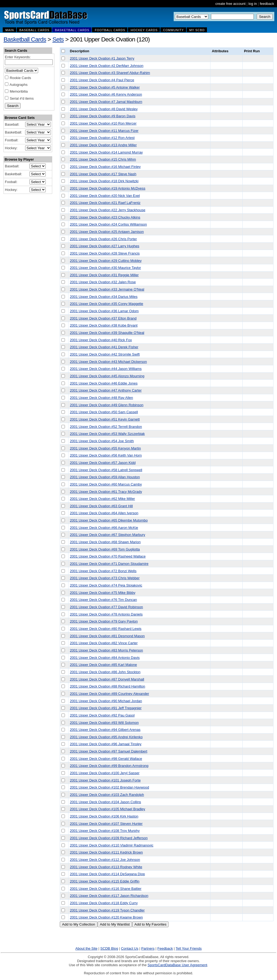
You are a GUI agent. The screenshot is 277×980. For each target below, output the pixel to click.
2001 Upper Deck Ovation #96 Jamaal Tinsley (105, 744)
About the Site (87, 948)
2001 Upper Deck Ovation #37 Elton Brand (103, 318)
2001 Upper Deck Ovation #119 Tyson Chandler (107, 910)
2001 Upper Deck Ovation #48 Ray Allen (101, 398)
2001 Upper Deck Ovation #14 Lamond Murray (106, 152)
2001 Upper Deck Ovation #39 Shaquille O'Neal (107, 333)
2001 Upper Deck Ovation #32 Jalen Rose (103, 282)
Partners (148, 948)
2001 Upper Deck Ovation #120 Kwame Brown (106, 917)
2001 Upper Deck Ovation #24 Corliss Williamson (108, 224)
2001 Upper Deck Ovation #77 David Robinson (106, 607)
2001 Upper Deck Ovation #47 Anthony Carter (106, 390)
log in (253, 4)
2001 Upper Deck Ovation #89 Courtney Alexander (109, 694)
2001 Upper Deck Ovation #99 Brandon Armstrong (109, 766)
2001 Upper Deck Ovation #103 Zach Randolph (107, 795)
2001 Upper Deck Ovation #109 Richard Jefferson (109, 838)
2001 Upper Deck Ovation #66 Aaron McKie (104, 528)
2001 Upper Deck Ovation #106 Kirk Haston (104, 816)
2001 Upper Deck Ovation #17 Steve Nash (103, 174)
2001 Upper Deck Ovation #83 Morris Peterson (106, 650)
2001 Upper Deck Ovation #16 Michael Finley (105, 167)
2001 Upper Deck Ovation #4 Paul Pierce (102, 80)
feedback (267, 4)
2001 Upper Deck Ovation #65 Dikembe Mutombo (109, 520)
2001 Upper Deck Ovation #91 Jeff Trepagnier (106, 708)
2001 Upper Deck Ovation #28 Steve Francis (105, 253)
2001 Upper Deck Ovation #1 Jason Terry (102, 58)
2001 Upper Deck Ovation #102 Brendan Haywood (109, 787)
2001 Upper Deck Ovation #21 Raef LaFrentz (105, 203)
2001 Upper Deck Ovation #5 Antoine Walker (105, 87)
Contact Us (130, 948)
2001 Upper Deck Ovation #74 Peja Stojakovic (106, 585)
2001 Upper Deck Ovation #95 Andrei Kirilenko (106, 737)
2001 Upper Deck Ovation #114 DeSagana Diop (107, 874)
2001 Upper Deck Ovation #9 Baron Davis (103, 116)
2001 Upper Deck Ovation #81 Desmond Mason (107, 636)
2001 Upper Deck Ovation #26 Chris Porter (103, 239)
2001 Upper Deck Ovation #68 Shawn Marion (105, 542)
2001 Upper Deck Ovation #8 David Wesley (104, 109)
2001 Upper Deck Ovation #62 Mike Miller (102, 499)
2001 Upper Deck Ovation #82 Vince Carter (104, 643)
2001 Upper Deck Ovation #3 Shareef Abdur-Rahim (110, 73)
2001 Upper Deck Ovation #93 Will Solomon (104, 723)
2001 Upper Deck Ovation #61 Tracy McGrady (106, 492)
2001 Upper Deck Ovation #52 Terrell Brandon (106, 427)
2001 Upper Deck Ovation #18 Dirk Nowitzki (104, 181)
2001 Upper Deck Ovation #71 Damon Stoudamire (109, 564)
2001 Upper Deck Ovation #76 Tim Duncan (103, 600)
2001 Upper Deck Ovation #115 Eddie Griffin (105, 881)
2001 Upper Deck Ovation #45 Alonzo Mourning (107, 376)
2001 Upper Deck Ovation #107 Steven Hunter (106, 824)
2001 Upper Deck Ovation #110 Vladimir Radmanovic (112, 845)
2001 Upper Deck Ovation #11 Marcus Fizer (104, 131)
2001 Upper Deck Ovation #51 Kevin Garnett (105, 419)
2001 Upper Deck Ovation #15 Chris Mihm (103, 159)
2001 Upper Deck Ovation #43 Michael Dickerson (108, 362)
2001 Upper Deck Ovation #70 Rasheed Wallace (108, 556)
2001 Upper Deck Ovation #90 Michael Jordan (106, 701)
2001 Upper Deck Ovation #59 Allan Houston (105, 477)
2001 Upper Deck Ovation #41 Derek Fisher (104, 347)
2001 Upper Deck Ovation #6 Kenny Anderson (106, 94)
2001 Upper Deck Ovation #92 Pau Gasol (102, 715)
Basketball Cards (25, 39)
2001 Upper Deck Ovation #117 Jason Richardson (109, 896)
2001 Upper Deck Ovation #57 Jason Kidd (103, 463)
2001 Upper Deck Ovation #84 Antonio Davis (105, 658)
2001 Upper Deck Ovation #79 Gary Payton (104, 621)
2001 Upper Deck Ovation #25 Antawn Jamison (107, 232)
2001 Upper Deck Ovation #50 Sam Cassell (104, 412)
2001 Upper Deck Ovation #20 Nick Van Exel (105, 196)
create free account (230, 4)
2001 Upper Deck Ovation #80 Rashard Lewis (105, 629)
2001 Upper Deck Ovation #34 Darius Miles (104, 297)
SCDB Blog (109, 948)
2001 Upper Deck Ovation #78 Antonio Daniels (106, 614)
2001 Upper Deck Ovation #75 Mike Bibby (103, 593)
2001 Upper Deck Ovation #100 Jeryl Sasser (105, 773)
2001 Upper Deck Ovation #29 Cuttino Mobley (106, 261)
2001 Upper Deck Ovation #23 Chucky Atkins (105, 217)
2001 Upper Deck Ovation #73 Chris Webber (105, 578)
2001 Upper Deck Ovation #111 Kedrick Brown (106, 852)
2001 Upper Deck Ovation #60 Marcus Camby (106, 484)
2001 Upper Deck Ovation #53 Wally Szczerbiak (107, 434)
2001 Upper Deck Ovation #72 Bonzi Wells (103, 571)
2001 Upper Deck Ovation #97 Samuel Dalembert (108, 751)
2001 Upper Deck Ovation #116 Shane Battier (106, 889)
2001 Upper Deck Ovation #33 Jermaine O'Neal (107, 289)
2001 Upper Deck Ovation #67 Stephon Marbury (107, 535)
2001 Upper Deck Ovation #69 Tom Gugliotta (105, 549)
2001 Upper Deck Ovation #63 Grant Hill (101, 506)
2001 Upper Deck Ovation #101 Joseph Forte (105, 780)
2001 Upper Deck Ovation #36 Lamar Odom (104, 311)
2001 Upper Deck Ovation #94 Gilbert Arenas (105, 730)
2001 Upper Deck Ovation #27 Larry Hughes (105, 246)
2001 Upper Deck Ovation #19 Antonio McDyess (108, 188)
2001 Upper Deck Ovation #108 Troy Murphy (105, 831)
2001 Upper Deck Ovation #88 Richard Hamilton (107, 686)
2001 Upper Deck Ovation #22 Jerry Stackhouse (108, 210)
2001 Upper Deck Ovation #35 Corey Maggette (106, 304)
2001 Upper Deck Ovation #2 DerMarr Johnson (107, 66)
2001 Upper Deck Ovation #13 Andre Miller (103, 145)
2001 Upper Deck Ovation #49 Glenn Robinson (107, 405)
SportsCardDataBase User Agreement (177, 965)
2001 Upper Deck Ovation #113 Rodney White (106, 867)
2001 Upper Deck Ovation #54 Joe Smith (102, 441)
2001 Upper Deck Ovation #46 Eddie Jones (104, 383)
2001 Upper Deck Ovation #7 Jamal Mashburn (106, 102)
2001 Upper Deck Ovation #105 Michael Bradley (107, 809)
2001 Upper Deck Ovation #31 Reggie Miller (104, 275)
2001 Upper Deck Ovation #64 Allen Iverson (104, 513)
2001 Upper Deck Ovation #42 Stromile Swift (105, 354)
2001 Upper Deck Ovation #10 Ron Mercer (103, 123)
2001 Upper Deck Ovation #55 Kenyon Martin (105, 448)
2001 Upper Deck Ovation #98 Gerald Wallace (106, 759)
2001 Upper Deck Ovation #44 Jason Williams (106, 369)
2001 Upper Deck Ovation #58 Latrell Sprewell (106, 470)
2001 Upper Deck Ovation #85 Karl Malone (103, 665)
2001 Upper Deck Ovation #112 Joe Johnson (105, 860)
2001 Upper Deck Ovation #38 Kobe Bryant (104, 325)
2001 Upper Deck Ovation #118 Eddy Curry (104, 903)
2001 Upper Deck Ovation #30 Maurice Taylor (105, 268)
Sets (58, 39)
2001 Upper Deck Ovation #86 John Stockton (105, 672)
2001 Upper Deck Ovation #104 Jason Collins (105, 802)
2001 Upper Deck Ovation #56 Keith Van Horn (106, 455)
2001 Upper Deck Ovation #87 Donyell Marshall (107, 679)
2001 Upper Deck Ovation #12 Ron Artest (102, 138)
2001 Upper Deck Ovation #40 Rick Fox (101, 340)
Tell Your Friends (189, 948)
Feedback (165, 948)
